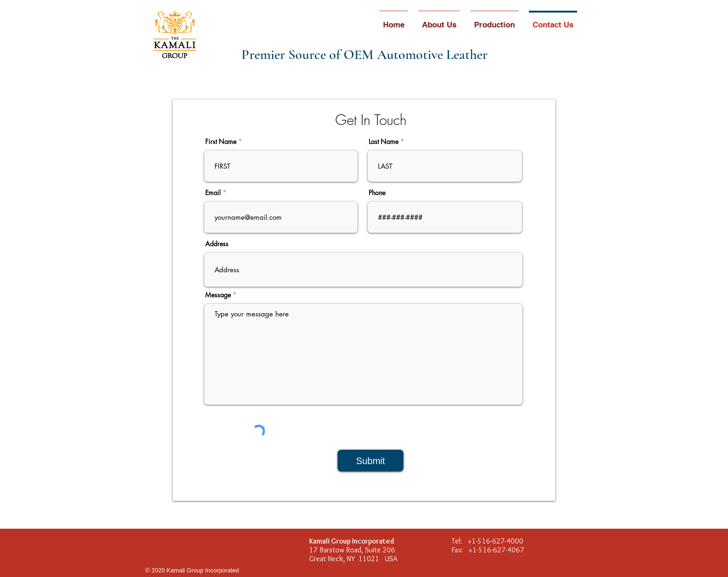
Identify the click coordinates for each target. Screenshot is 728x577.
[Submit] (370, 461)
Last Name (383, 142)
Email (213, 193)
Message (218, 295)
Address (217, 244)
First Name (221, 142)
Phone (377, 193)
